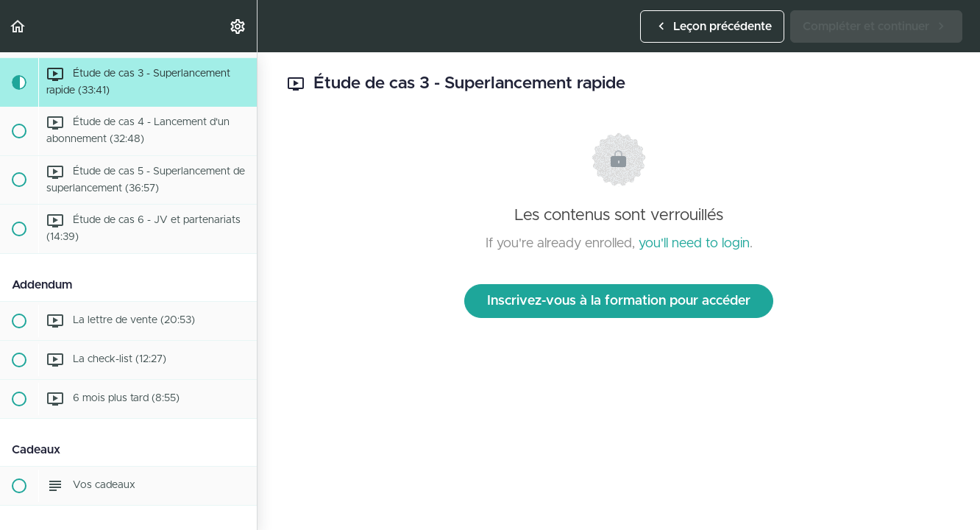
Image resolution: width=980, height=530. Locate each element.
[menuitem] (238, 26)
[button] (18, 26)
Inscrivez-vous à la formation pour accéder (619, 301)
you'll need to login (694, 244)
